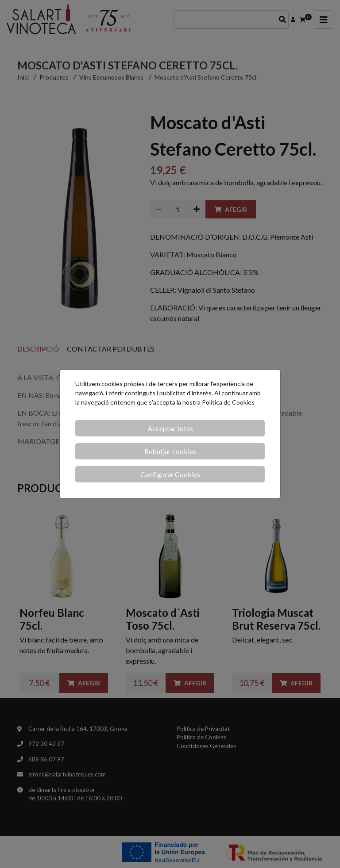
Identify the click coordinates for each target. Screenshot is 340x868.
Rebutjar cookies (170, 451)
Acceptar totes (170, 428)
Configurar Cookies (170, 474)
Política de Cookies (228, 402)
